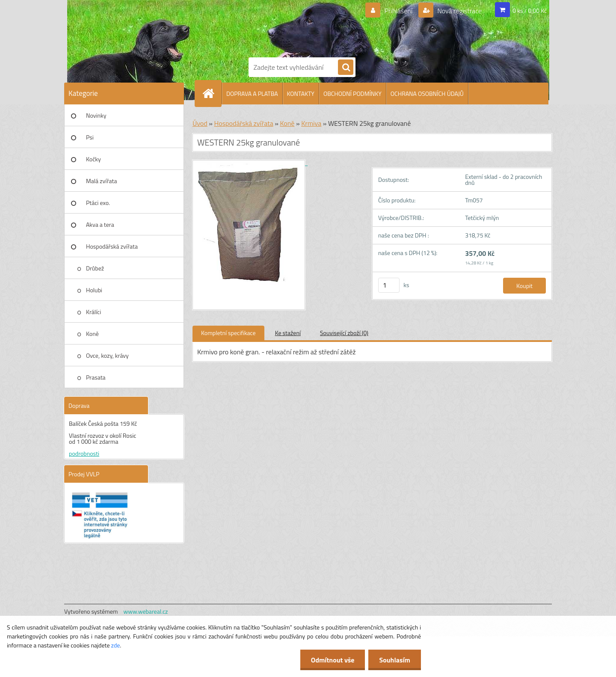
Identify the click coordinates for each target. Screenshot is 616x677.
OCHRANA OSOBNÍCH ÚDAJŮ (427, 94)
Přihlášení (398, 11)
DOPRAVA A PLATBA (252, 94)
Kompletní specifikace (228, 333)
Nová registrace (459, 11)
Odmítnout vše (333, 660)
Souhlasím (395, 660)
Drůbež (95, 268)
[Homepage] (212, 93)
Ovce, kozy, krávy (107, 355)
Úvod (200, 123)
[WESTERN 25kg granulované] (250, 163)
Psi (90, 137)
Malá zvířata (102, 181)
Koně (92, 334)
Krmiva (311, 123)
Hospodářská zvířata (112, 246)
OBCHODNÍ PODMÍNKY (352, 94)
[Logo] (278, 27)
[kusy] (389, 285)
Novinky (96, 115)
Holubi (94, 290)
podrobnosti (84, 453)
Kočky (93, 159)
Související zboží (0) (344, 333)
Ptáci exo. (98, 203)
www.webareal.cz (146, 611)
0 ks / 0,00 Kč (530, 10)
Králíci (93, 312)
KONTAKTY (301, 94)
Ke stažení (288, 333)
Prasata (96, 377)
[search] (346, 68)
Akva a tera (100, 224)
